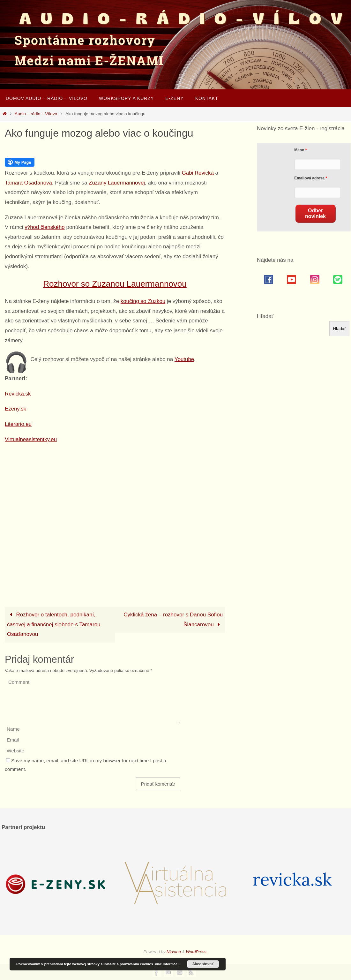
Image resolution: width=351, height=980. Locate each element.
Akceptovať (203, 964)
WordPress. (197, 952)
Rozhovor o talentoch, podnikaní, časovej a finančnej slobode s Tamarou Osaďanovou (54, 624)
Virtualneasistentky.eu (31, 439)
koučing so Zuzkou (143, 301)
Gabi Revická (198, 173)
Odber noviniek (315, 213)
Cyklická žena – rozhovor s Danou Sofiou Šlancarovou (173, 620)
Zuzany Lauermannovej (118, 183)
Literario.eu (18, 424)
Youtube (184, 359)
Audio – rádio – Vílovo (36, 114)
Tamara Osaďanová (29, 183)
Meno (299, 150)
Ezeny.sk (16, 409)
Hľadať (265, 316)
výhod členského (45, 227)
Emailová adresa (309, 178)
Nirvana (174, 952)
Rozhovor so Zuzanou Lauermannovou (115, 284)
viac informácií (167, 964)
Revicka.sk (18, 394)
